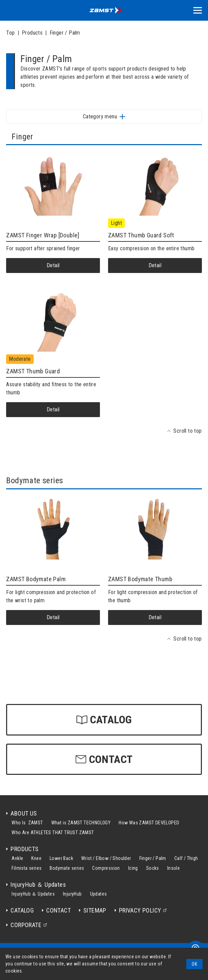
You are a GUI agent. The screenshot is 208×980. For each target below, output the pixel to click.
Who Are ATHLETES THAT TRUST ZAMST (53, 832)
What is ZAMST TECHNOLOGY (81, 823)
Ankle (17, 858)
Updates (99, 894)
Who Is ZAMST (27, 823)
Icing (133, 868)
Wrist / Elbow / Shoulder (106, 858)
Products (32, 33)
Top (10, 33)
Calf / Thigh (186, 858)
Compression (106, 868)
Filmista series (27, 868)
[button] (198, 10)
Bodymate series (67, 868)
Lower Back (61, 858)
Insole (174, 868)
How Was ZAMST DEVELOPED (149, 823)
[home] (104, 10)
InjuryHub (72, 894)
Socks (153, 868)
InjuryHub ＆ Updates (33, 894)
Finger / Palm (65, 33)
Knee (36, 858)
